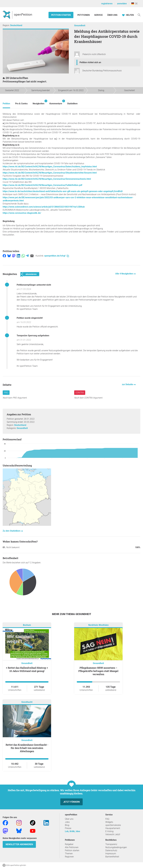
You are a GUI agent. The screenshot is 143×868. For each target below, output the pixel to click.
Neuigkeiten (39, 102)
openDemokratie (113, 825)
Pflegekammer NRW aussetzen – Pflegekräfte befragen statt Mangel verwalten (98, 671)
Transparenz (111, 844)
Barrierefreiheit (112, 857)
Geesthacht (27, 702)
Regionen (69, 857)
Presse (68, 828)
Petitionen (84, 15)
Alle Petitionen (72, 847)
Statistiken (72, 104)
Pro (6, 393)
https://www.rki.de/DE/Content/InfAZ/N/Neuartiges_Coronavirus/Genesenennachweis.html (47, 179)
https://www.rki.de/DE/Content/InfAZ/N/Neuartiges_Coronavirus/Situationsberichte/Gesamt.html (50, 173)
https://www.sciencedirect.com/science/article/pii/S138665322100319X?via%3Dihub (44, 207)
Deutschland (16, 25)
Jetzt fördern (71, 802)
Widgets (109, 822)
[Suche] (139, 15)
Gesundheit (80, 26)
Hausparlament (113, 828)
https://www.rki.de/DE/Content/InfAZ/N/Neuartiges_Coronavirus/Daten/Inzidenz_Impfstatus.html (50, 167)
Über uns (69, 819)
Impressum (111, 854)
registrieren (107, 4)
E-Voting (109, 831)
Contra (80, 393)
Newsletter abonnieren (19, 844)
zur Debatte (128, 384)
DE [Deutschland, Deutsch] (134, 4)
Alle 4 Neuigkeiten (124, 274)
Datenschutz (111, 850)
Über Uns (112, 15)
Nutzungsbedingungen (116, 847)
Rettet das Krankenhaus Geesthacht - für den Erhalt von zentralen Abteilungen (27, 748)
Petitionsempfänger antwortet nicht (34, 285)
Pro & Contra (21, 104)
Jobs (67, 822)
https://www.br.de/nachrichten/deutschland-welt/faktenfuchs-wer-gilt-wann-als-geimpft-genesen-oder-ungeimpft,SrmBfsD (63, 191)
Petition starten (61, 15)
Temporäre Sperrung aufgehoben (33, 336)
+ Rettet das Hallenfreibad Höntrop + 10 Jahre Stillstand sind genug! (27, 669)
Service (98, 15)
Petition (6, 104)
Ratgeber (69, 844)
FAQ (107, 819)
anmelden (122, 4)
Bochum (27, 625)
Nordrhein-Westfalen (98, 625)
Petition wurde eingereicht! (30, 318)
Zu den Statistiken (12, 531)
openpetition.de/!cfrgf (57, 256)
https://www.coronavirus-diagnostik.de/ (22, 213)
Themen (69, 854)
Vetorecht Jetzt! (113, 834)
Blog (67, 825)
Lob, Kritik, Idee (73, 831)
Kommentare (56, 102)
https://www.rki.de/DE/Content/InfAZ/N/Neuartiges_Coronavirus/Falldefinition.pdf (42, 185)
